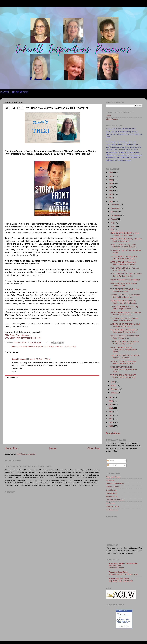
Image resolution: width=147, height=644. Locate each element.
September (116, 215)
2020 (111, 194)
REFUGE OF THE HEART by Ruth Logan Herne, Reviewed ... (125, 234)
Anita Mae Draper (113, 477)
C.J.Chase (110, 480)
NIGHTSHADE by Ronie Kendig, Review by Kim (124, 284)
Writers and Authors (123, 621)
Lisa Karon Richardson (115, 500)
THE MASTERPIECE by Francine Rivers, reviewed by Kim (124, 319)
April (113, 382)
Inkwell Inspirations (123, 615)
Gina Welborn (111, 493)
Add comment (12, 378)
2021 (111, 191)
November (115, 208)
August (114, 219)
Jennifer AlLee (112, 496)
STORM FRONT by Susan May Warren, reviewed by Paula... (123, 263)
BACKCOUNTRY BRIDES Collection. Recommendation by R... (126, 313)
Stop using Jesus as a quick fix (121, 581)
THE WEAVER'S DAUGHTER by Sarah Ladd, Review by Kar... (124, 331)
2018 (111, 201)
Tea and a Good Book (118, 572)
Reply (14, 372)
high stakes (49, 346)
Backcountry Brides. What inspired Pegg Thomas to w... (125, 337)
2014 (111, 408)
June (113, 226)
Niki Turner (110, 503)
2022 (111, 187)
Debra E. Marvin (19, 359)
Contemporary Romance (33, 346)
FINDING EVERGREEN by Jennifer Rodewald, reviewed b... (125, 296)
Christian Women (122, 623)
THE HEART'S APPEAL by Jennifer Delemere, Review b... (125, 356)
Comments (113, 465)
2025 (111, 176)
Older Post (93, 448)
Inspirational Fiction (123, 619)
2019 (111, 198)
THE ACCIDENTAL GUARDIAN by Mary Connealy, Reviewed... (125, 343)
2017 (111, 397)
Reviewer (59, 346)
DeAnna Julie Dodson (115, 483)
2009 (111, 426)
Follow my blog (124, 626)
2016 (111, 401)
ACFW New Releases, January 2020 (123, 574)
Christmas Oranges (116, 568)
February (115, 389)
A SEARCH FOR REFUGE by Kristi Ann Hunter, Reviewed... (125, 325)
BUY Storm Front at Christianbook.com (23, 338)
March (114, 386)
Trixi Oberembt (70, 346)
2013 (111, 412)
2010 (111, 422)
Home (53, 448)
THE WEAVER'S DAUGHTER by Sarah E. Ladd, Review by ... (124, 257)
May (113, 230)
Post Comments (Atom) (26, 454)
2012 (111, 415)
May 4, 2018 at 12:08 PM (40, 359)
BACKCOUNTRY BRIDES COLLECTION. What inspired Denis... (124, 369)
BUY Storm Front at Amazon (18, 335)
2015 (111, 404)
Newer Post (12, 448)
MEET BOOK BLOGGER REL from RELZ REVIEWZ (125, 269)
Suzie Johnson (112, 510)
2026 (111, 172)
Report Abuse (113, 433)
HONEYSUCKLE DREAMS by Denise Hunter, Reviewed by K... (126, 275)
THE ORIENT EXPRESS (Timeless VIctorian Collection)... (125, 290)
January (114, 393)
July (113, 223)
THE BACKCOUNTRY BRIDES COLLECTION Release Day (123, 376)
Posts (111, 461)
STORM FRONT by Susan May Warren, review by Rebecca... (124, 302)
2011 (111, 419)
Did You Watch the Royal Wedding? (125, 280)
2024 (111, 180)
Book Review (17, 346)
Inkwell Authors (112, 119)
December (115, 205)
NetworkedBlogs (122, 611)
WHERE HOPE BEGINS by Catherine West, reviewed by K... (126, 240)
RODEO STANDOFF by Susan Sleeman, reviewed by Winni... (124, 246)
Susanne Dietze (112, 506)
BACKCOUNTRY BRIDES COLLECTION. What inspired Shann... (124, 350)
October (114, 212)
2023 (111, 183)
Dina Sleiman (111, 490)
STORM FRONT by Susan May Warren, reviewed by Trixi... (123, 362)
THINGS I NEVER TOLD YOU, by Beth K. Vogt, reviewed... (124, 308)
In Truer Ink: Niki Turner (119, 579)
